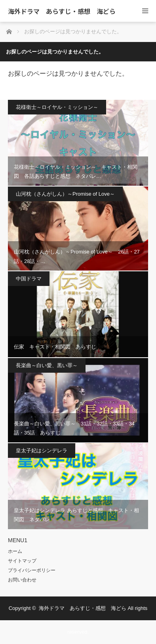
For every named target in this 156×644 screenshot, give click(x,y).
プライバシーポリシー (32, 570)
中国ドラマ (29, 279)
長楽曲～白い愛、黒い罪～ (47, 365)
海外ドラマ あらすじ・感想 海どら (62, 11)
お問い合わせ (22, 580)
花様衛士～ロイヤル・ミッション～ (57, 107)
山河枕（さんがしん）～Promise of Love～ (65, 194)
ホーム (15, 551)
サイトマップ (22, 561)
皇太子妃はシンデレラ (42, 451)
